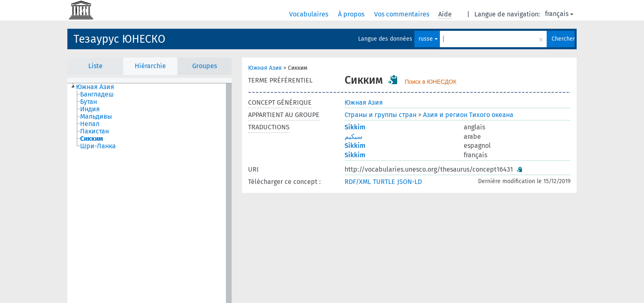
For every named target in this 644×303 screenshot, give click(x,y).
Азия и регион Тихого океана (468, 115)
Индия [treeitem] (90, 109)
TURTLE (384, 182)
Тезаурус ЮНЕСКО (120, 39)
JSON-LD (409, 182)
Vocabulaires (309, 14)
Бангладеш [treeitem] (97, 94)
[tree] (149, 193)
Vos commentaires (402, 14)
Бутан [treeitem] (89, 102)
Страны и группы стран (381, 115)
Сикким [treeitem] (92, 139)
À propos (352, 14)
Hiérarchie (150, 66)
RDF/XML (358, 182)
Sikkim (355, 127)
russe (428, 39)
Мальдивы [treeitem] (96, 117)
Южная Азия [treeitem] (95, 87)
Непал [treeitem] (90, 124)
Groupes (205, 66)
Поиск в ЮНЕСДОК (430, 82)
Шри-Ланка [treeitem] (98, 146)
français (559, 14)
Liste (95, 66)
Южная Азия (265, 68)
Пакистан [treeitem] (94, 131)
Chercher (563, 39)
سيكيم (353, 137)
